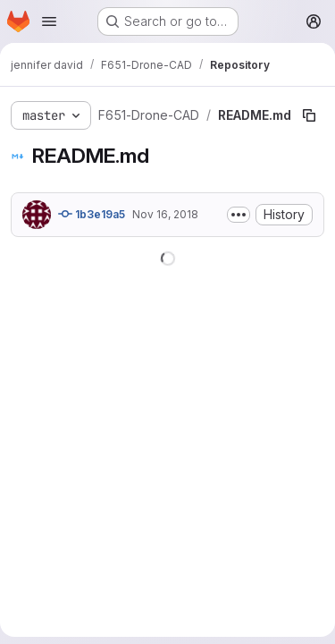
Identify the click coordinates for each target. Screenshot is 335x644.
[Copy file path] (309, 115)
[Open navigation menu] (49, 21)
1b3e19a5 (92, 214)
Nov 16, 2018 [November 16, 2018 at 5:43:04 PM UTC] (165, 214)
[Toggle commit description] (239, 215)
